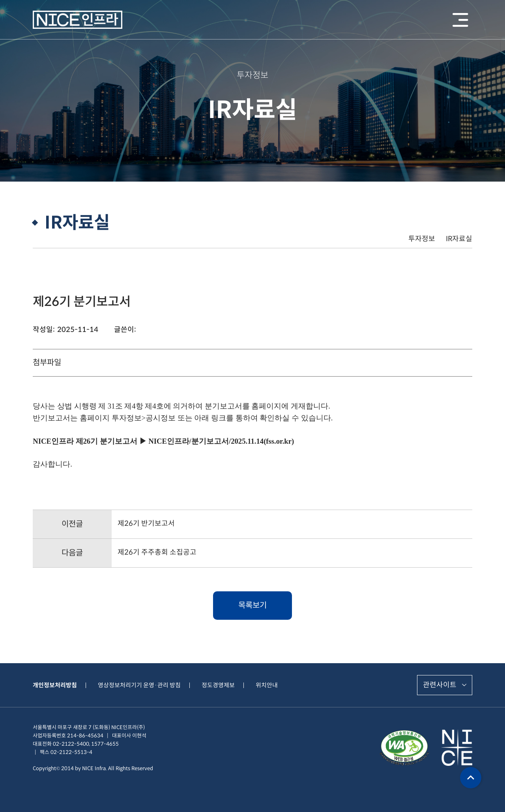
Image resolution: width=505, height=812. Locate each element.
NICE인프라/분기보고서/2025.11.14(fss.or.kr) (221, 441)
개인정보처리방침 (55, 685)
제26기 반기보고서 (146, 523)
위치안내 (267, 685)
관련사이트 (440, 685)
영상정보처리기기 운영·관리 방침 (139, 685)
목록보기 (252, 605)
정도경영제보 (218, 685)
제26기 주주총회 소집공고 (157, 552)
